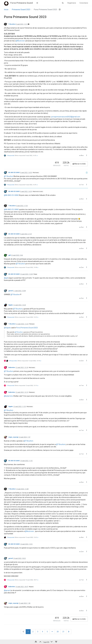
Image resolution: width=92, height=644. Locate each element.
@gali (35, 274)
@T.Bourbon (36, 173)
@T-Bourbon (9, 176)
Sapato (11, 305)
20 (58, 632)
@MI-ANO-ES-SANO (11, 195)
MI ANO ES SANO (14, 173)
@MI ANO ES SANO (38, 192)
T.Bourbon (12, 24)
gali (10, 255)
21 (63, 632)
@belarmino (32, 392)
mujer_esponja (13, 437)
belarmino (12, 367)
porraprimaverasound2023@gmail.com (66, 117)
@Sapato (32, 324)
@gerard (31, 587)
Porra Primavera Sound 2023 (27, 328)
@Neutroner (20, 41)
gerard (11, 291)
